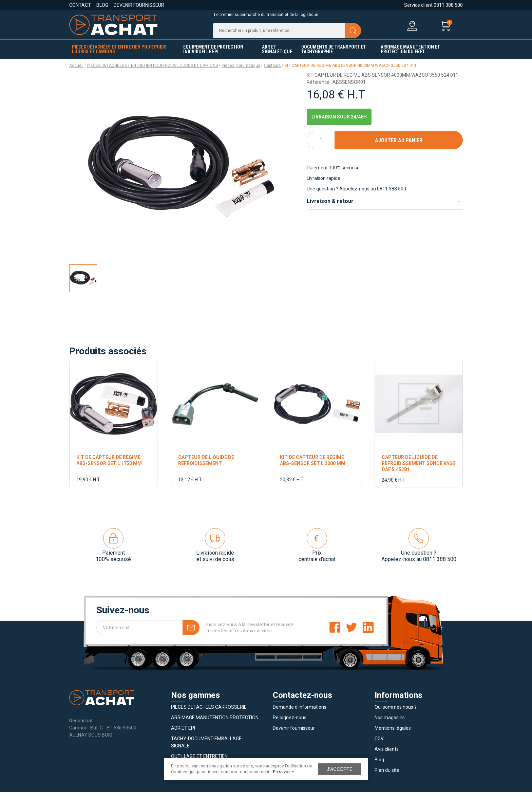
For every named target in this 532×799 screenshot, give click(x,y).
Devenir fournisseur (139, 5)
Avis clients (387, 756)
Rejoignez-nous (290, 725)
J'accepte (340, 769)
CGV (379, 746)
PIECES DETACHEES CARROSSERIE (209, 714)
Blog (102, 5)
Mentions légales (393, 735)
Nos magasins (390, 725)
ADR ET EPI (183, 735)
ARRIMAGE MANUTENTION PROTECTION (215, 725)
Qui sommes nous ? (396, 714)
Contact (80, 5)
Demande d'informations (300, 714)
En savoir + (284, 772)
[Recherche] (287, 34)
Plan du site (387, 777)
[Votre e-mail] (148, 635)
